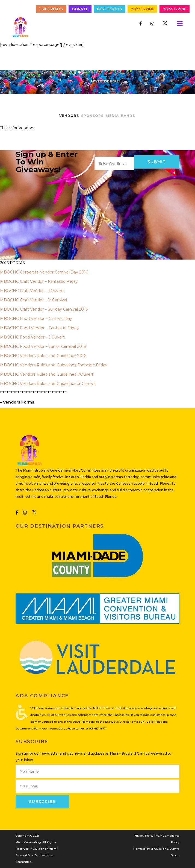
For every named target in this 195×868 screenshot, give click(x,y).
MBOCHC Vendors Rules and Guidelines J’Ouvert (47, 374)
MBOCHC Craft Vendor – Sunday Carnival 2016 (44, 309)
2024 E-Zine (175, 9)
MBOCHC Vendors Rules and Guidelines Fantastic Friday (54, 365)
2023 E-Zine (142, 9)
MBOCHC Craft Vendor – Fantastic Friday (39, 281)
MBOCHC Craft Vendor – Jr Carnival (33, 300)
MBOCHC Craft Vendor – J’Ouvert (32, 291)
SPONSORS (92, 116)
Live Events (51, 9)
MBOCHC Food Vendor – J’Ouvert (32, 337)
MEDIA (112, 116)
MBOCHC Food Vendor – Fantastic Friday (39, 328)
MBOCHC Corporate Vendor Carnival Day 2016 (44, 272)
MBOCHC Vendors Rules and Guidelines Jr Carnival (48, 384)
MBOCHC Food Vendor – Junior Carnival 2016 (43, 346)
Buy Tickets (110, 9)
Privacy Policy (144, 836)
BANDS (128, 116)
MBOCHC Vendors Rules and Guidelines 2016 (43, 356)
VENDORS (69, 116)
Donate (80, 9)
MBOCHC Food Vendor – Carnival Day (36, 319)
